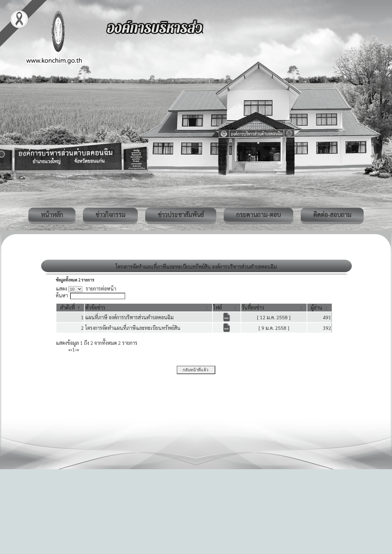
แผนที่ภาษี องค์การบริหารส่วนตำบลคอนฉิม (129, 317)
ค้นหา (62, 295)
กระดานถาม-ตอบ (258, 214)
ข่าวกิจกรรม (110, 214)
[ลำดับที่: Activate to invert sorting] (70, 308)
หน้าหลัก (52, 214)
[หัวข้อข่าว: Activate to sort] (148, 308)
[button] (67, 308)
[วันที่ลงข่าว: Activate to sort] (274, 308)
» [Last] (78, 349)
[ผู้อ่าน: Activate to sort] (320, 308)
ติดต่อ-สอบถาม (332, 214)
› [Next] (76, 349)
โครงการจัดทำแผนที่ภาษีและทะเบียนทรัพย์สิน (133, 328)
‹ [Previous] (72, 349)
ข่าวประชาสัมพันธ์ (181, 214)
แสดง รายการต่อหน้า (86, 289)
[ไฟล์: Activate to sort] (227, 308)
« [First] (69, 349)
